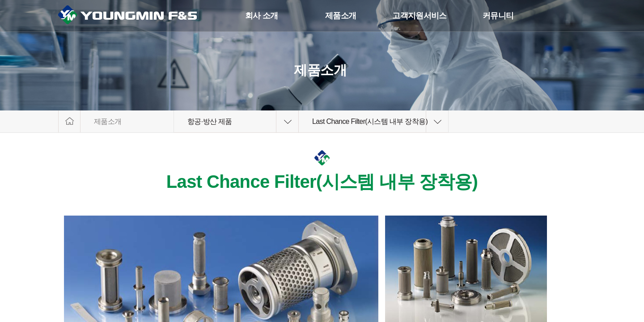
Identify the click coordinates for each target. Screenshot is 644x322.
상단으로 (605, 280)
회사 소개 (262, 16)
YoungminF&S (137, 16)
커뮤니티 (498, 16)
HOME (69, 121)
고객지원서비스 (419, 16)
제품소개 (341, 16)
